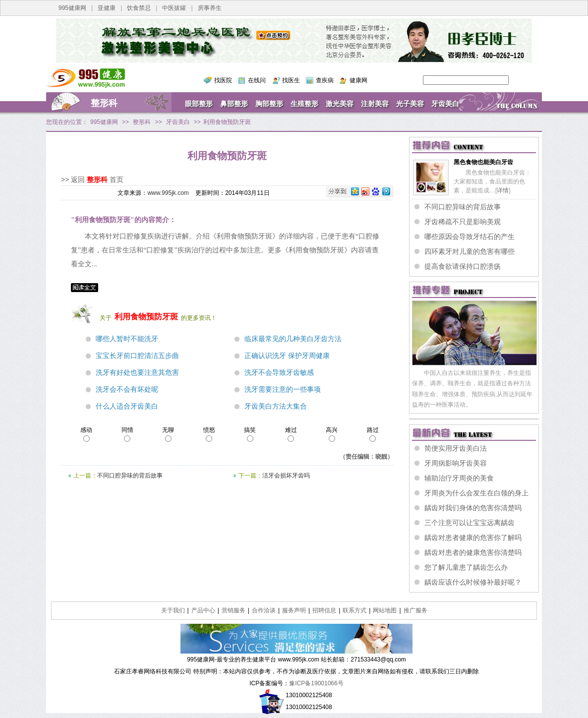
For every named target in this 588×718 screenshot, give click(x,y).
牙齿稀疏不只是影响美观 (463, 222)
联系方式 (354, 610)
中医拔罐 (174, 8)
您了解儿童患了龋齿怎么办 (466, 567)
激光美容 (340, 104)
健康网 (358, 80)
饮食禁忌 (139, 8)
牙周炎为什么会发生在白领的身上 (476, 493)
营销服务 (234, 610)
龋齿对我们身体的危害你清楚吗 (473, 508)
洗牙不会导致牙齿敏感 (279, 373)
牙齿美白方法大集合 (276, 406)
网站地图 (385, 610)
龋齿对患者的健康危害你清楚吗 (473, 552)
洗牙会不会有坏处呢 (127, 389)
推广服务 (415, 610)
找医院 (223, 80)
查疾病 (325, 80)
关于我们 (173, 610)
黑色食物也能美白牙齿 (483, 162)
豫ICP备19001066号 (316, 683)
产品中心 (203, 610)
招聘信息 (324, 610)
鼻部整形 (234, 104)
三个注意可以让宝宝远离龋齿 (470, 523)
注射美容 (375, 104)
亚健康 (107, 8)
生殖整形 (304, 104)
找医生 (291, 80)
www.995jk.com (168, 193)
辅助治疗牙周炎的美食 (459, 478)
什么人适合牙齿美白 (127, 406)
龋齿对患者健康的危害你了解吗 (473, 538)
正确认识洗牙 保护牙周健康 (287, 356)
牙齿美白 (445, 104)
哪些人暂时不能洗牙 (127, 339)
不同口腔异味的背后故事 (130, 476)
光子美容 (410, 104)
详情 (503, 190)
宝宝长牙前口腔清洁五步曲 (137, 356)
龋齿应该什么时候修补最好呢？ (473, 582)
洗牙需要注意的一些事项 (283, 389)
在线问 (257, 80)
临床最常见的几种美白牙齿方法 (293, 339)
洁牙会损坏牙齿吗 (286, 476)
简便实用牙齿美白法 (456, 448)
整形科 (104, 103)
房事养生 (210, 8)
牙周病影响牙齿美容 (456, 463)
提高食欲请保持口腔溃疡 (463, 266)
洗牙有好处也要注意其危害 (137, 373)
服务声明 (294, 610)
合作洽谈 (264, 610)
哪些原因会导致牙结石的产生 (470, 237)
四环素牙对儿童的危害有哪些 (470, 251)
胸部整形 (269, 104)
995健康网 (72, 8)
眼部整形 (199, 104)
